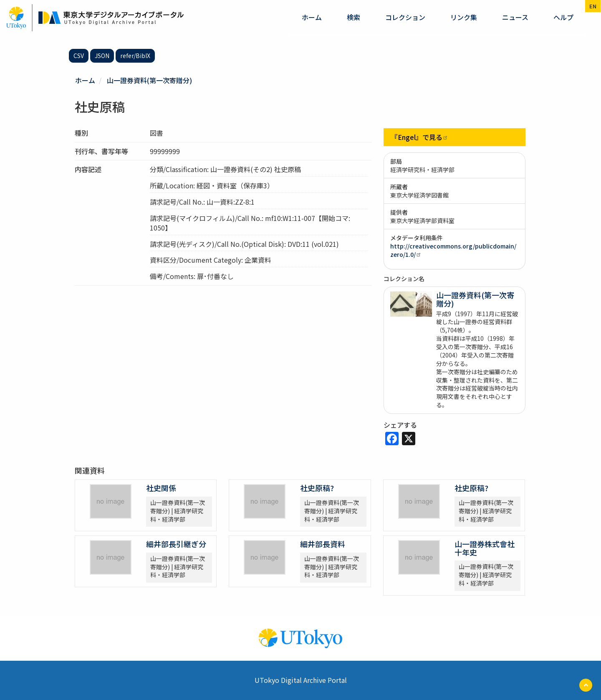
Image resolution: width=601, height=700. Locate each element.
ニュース (515, 17)
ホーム (312, 17)
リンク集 (464, 17)
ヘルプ (563, 17)
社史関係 (161, 488)
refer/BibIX (135, 56)
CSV (79, 56)
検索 (354, 17)
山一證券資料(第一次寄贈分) (149, 80)
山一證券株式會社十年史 (485, 548)
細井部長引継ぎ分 (176, 544)
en (593, 6)
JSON (102, 56)
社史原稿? (317, 488)
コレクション (405, 17)
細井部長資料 (323, 544)
